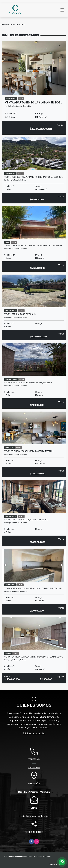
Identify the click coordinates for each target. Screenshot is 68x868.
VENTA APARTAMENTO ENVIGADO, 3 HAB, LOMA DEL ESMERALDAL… (34, 588)
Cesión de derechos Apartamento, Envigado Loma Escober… (34, 177)
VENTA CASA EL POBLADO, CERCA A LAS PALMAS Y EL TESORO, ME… (34, 246)
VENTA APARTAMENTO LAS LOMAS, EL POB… (34, 103)
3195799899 (34, 768)
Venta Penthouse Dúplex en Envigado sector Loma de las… (34, 657)
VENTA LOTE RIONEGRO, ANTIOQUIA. (20, 314)
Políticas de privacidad (34, 733)
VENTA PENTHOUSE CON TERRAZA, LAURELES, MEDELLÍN (29, 451)
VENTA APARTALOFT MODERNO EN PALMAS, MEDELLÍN (28, 383)
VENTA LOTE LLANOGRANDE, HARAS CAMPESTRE (26, 520)
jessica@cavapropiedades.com (34, 816)
